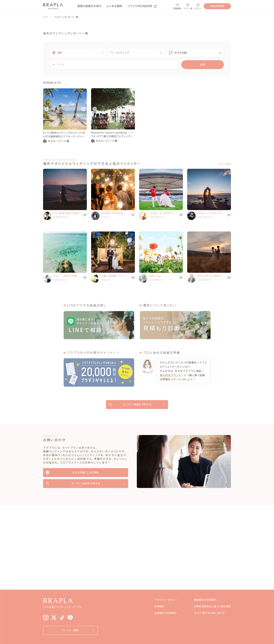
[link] (65, 141)
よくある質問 (114, 6)
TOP (46, 17)
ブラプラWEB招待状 (142, 6)
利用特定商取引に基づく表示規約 (213, 606)
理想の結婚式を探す (89, 6)
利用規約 (159, 606)
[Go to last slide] (47, 109)
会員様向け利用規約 (165, 613)
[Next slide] (83, 109)
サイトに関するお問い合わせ (209, 613)
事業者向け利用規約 (205, 600)
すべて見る (225, 164)
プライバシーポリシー (166, 600)
